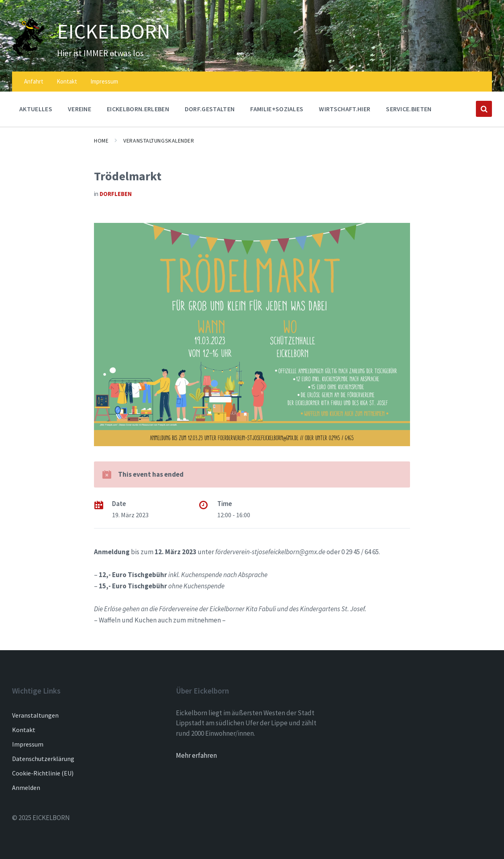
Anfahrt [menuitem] (34, 81)
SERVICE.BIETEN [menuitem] (409, 109)
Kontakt (24, 730)
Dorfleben (116, 194)
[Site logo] (29, 53)
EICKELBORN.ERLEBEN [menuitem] (138, 109)
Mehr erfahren (196, 755)
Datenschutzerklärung (43, 759)
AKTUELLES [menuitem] (36, 109)
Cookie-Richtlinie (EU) (43, 773)
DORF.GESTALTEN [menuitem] (210, 109)
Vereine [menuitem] (80, 109)
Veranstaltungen (35, 715)
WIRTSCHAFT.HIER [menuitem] (345, 109)
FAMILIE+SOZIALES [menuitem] (277, 109)
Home (101, 141)
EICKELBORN (114, 31)
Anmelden (26, 788)
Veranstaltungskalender (159, 141)
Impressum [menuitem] (104, 81)
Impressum (28, 744)
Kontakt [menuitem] (67, 81)
